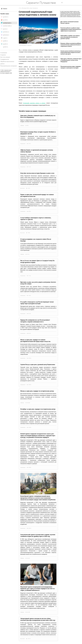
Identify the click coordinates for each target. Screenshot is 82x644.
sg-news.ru (6, 17)
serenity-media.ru (7, 26)
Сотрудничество (5, 59)
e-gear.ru (5, 38)
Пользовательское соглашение (9, 66)
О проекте (3, 55)
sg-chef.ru (5, 20)
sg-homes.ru (6, 32)
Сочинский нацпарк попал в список (34, 103)
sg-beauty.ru (6, 35)
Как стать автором (5, 57)
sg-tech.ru (5, 47)
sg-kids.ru (5, 41)
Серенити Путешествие (41, 3)
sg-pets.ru (5, 44)
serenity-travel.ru (7, 23)
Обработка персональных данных (7, 63)
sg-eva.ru (5, 29)
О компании (4, 53)
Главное (4, 9)
